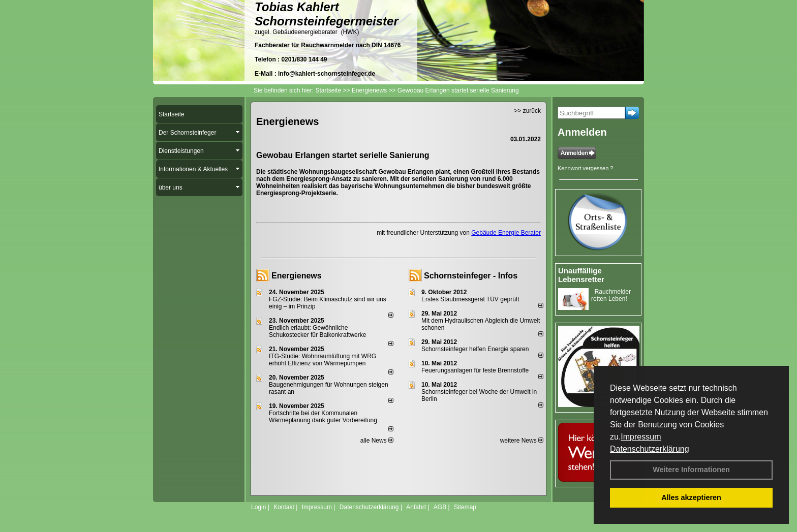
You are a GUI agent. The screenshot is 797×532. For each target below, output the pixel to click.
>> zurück (527, 111)
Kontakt (284, 507)
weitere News (522, 441)
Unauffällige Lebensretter (581, 275)
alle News (377, 441)
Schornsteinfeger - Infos (471, 276)
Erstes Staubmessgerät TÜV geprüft (470, 299)
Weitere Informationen (691, 470)
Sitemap (465, 507)
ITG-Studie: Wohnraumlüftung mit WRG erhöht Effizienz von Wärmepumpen (323, 360)
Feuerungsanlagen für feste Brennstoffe (475, 370)
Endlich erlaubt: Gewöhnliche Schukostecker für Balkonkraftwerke (317, 331)
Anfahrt (416, 507)
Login (258, 507)
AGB (440, 507)
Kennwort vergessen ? (585, 168)
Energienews (297, 276)
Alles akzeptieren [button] (691, 497)
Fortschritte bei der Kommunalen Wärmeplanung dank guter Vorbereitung (323, 417)
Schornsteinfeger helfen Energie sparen (475, 349)
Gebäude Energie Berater (506, 233)
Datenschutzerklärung (650, 449)
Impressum (641, 437)
